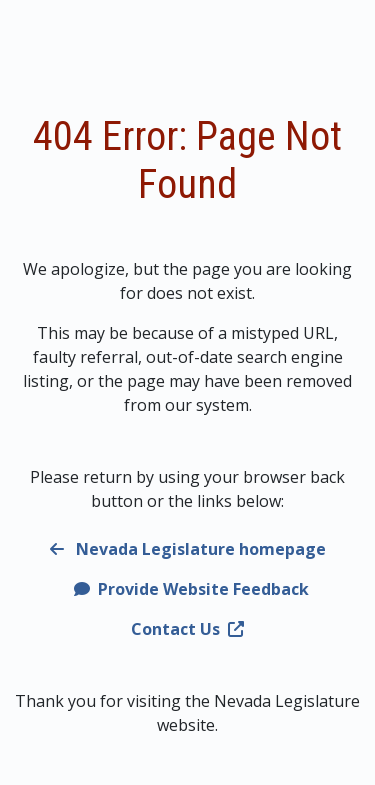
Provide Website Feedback (191, 589)
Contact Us (187, 629)
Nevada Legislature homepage (188, 549)
